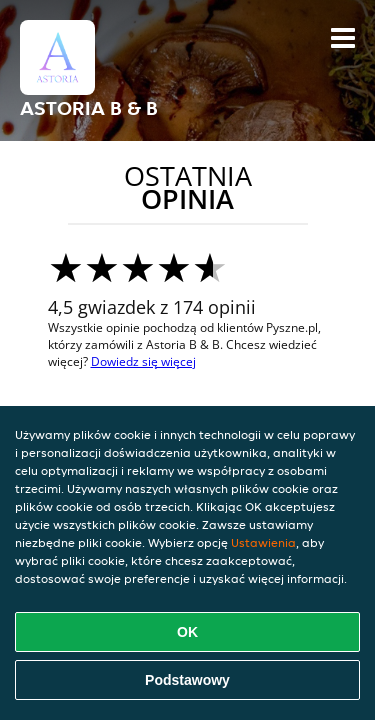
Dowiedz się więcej (143, 361)
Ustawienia (263, 542)
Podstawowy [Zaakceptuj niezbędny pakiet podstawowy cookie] (187, 680)
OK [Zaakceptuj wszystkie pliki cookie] (187, 632)
